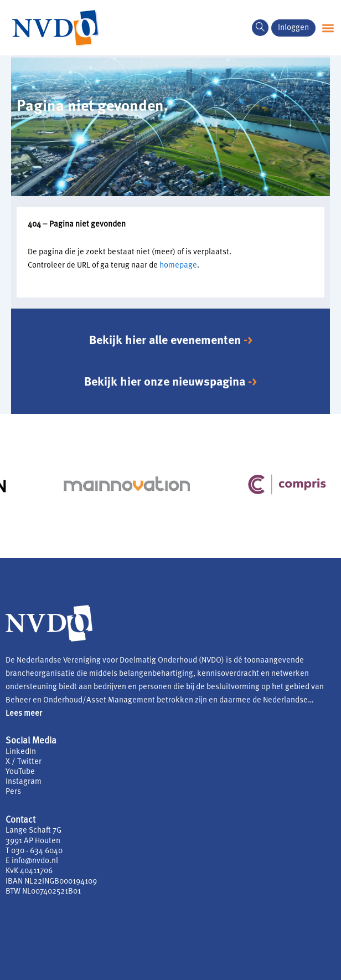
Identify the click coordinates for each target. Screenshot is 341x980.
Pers (13, 792)
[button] (328, 28)
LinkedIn (21, 752)
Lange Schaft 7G (33, 831)
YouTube (20, 772)
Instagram (24, 782)
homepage (178, 266)
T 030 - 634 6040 (34, 851)
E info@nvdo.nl (32, 861)
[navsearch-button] (260, 28)
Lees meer (24, 714)
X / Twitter (24, 762)
